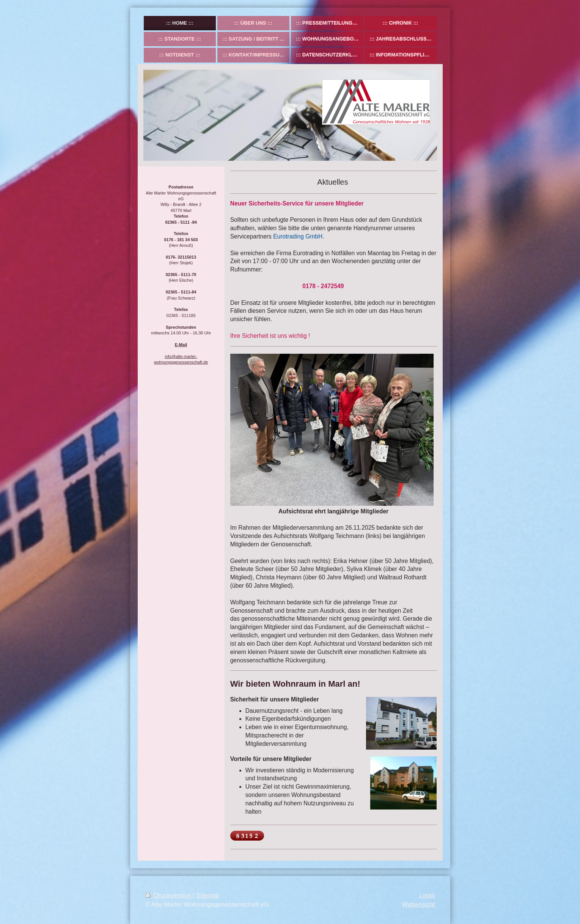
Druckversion (169, 895)
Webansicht (418, 904)
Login (427, 895)
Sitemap (208, 895)
